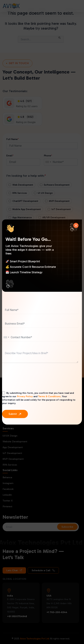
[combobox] (6, 337)
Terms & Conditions (49, 396)
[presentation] (28, 380)
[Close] (76, 225)
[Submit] (15, 414)
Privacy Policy (25, 396)
